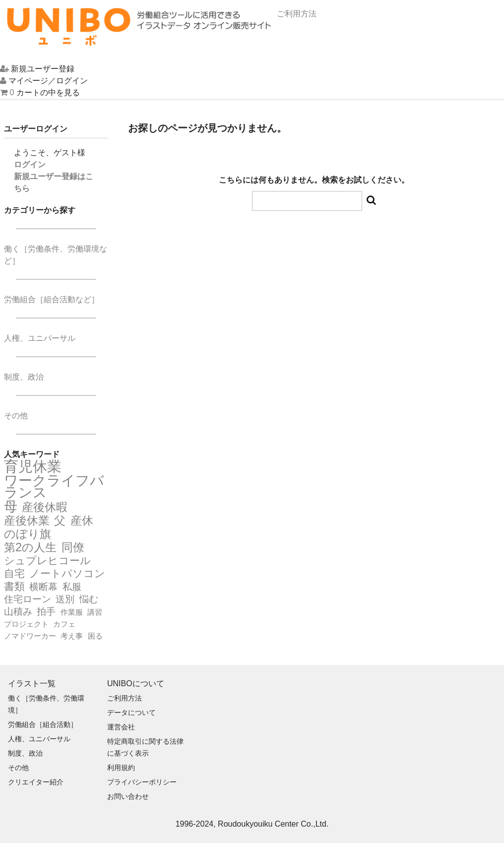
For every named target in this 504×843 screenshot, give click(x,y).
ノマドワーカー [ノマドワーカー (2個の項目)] (30, 636)
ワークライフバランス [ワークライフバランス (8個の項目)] (54, 487)
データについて (131, 713)
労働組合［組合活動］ (43, 724)
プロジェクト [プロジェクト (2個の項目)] (26, 624)
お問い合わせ (128, 796)
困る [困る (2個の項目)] (95, 636)
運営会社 (121, 727)
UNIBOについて (136, 683)
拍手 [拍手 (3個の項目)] (46, 612)
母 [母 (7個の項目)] (11, 507)
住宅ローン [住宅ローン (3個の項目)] (28, 599)
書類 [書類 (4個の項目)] (14, 586)
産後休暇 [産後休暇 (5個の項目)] (45, 507)
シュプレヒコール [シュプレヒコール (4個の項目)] (47, 561)
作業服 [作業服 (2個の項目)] (72, 612)
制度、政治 (24, 377)
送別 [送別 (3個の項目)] (65, 599)
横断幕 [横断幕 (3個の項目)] (43, 587)
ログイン (30, 164)
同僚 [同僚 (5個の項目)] (73, 547)
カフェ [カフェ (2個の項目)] (64, 624)
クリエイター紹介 (36, 782)
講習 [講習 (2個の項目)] (95, 612)
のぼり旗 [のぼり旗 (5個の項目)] (28, 534)
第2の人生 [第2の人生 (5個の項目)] (30, 547)
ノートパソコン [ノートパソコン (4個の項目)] (67, 574)
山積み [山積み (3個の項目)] (18, 612)
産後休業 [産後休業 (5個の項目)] (27, 520)
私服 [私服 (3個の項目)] (72, 587)
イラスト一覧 (32, 683)
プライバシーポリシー (142, 782)
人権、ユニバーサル (40, 338)
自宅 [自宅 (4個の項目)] (14, 574)
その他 (16, 416)
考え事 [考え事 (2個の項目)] (72, 636)
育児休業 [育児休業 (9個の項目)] (33, 466)
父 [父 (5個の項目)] (60, 520)
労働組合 (52, 299)
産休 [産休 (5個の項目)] (82, 520)
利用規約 (121, 768)
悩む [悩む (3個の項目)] (89, 599)
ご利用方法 (125, 698)
